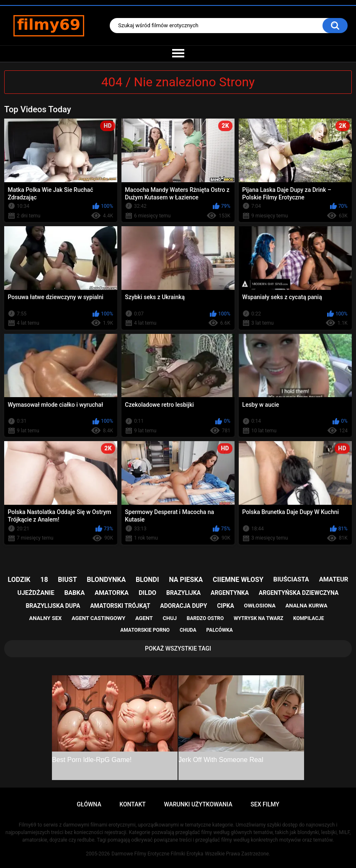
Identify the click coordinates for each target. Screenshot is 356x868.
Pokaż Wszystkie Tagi (178, 648)
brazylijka (183, 593)
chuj (170, 618)
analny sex (46, 618)
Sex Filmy (265, 804)
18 (44, 580)
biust (67, 580)
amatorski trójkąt (120, 606)
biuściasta (291, 579)
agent (144, 618)
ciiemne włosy (238, 580)
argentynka (230, 593)
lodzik (19, 580)
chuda (188, 630)
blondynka (106, 580)
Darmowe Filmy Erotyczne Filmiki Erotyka (157, 854)
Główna (89, 804)
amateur (334, 579)
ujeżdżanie (36, 593)
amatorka (112, 593)
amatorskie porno (145, 630)
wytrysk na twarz (258, 618)
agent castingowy (98, 618)
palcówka (220, 630)
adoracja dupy (183, 606)
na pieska (186, 580)
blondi (147, 580)
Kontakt (133, 804)
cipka (226, 606)
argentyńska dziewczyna (299, 593)
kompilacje (308, 618)
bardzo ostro (205, 618)
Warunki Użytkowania (198, 804)
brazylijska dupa (53, 606)
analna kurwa (307, 606)
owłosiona (260, 606)
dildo (147, 593)
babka (74, 593)
